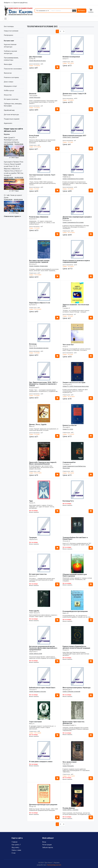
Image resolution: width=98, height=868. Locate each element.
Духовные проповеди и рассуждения (43, 805)
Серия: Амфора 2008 (36, 654)
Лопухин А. (66, 541)
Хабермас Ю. (67, 220)
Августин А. (33, 346)
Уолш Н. (65, 346)
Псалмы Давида (69, 808)
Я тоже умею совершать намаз (41, 762)
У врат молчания (35, 722)
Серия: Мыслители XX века (37, 61)
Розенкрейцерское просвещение (75, 611)
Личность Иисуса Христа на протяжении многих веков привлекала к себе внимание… (42, 141)
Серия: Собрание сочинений (71, 691)
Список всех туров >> (12, 216)
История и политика (11, 99)
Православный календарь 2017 (74, 136)
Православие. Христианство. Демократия (74, 722)
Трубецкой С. (67, 384)
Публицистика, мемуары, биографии (13, 105)
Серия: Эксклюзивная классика (39, 348)
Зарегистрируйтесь (20, 3)
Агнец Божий (34, 136)
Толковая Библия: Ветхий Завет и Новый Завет (75, 538)
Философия (8, 64)
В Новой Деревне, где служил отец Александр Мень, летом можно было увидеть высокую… (41, 467)
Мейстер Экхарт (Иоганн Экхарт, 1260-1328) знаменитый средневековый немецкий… (43, 810)
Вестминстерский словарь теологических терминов (39, 261)
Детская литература (11, 114)
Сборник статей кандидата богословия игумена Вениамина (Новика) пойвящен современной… (76, 729)
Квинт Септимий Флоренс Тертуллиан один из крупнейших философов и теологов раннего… (43, 102)
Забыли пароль (48, 847)
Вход (44, 842)
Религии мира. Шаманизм (39, 217)
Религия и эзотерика (11, 77)
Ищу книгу (15, 847)
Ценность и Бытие (70, 425)
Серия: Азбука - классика (70, 810)
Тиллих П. (32, 177)
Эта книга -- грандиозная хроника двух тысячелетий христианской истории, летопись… (42, 580)
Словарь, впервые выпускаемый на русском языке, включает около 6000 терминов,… (44, 270)
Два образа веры (36, 57)
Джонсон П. (33, 576)
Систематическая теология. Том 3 (42, 175)
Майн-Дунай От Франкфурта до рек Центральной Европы (14, 148)
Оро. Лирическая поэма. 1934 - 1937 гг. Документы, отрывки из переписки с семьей (44, 384)
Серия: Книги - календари (71, 137)
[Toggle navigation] (6, 19)
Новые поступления (11, 31)
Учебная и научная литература (10, 52)
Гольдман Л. (67, 464)
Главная (14, 842)
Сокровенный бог (69, 462)
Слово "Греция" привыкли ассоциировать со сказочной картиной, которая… (44, 429)
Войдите (7, 3)
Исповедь (33, 344)
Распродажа (8, 35)
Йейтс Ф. (66, 613)
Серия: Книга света (35, 179)
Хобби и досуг (9, 90)
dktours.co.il (10, 131)
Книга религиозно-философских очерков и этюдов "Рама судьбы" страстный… (43, 616)
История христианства (38, 574)
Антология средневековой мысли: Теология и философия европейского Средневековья (43, 648)
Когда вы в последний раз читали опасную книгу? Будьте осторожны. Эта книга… (77, 350)
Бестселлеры (9, 26)
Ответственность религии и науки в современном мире (76, 261)
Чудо (31, 501)
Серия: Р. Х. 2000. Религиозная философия (76, 386)
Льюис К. (32, 503)
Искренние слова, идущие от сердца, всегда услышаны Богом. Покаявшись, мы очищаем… (77, 579)
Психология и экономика (13, 69)
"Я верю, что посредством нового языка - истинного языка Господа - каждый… (76, 311)
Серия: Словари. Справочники (38, 266)
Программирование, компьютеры (11, 59)
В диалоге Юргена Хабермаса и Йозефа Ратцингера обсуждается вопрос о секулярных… (76, 227)
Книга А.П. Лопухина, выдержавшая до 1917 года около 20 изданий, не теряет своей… (77, 544)
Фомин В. (66, 650)
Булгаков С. (33, 305)
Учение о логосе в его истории (74, 382)
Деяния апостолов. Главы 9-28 (74, 94)
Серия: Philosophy (35, 97)
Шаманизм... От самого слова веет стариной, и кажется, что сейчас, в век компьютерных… (42, 223)
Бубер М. (32, 59)
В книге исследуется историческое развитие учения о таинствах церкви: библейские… (75, 183)
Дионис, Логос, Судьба (38, 424)
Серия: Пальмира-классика (38, 691)
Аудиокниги (8, 123)
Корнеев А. (33, 219)
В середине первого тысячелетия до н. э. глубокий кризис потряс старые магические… (43, 727)
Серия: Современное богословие (73, 179)
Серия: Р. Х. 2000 (68, 429)
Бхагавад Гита (68, 501)
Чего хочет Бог (68, 345)
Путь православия (70, 762)
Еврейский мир (9, 110)
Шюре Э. (66, 59)
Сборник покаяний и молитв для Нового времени (75, 575)
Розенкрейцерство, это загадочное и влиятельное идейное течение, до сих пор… (77, 616)
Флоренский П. (34, 387)
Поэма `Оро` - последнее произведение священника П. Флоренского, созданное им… (44, 391)
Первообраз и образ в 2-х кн (40, 303)
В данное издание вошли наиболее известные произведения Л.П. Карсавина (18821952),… (76, 770)
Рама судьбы (34, 611)
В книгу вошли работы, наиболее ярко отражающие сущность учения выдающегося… (75, 391)
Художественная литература (10, 46)
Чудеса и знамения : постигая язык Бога (76, 305)
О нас (14, 853)
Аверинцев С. (67, 689)
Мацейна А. (33, 137)
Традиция (33, 537)
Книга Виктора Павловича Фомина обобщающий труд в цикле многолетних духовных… (76, 654)
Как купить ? (16, 845)
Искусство (8, 95)
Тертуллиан (33, 95)
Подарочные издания (12, 119)
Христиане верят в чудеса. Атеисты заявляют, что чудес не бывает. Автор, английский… (42, 507)
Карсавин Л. (67, 764)
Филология (8, 73)
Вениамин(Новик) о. (70, 725)
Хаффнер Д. (67, 177)
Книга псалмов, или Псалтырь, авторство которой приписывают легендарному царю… (77, 814)
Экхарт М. (33, 806)
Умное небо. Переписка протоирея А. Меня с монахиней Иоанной (43, 463)
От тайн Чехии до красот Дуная (14, 204)
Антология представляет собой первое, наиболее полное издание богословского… (43, 657)
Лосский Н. (66, 427)
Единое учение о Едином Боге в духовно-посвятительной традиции (76, 647)
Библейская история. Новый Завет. (42, 688)
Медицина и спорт (10, 86)
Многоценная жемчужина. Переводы (77, 688)
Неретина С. (34, 652)
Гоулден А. (66, 308)
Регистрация (47, 845)
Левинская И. (67, 95)
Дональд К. (33, 264)
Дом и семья (9, 82)
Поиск (82, 11)
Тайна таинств (68, 175)
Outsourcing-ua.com (54, 865)
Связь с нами (16, 850)
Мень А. (32, 426)
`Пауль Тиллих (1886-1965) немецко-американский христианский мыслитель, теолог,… (43, 183)
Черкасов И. (33, 539)
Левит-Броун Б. (35, 613)
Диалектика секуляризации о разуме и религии (77, 218)
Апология (33, 94)
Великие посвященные (71, 57)
